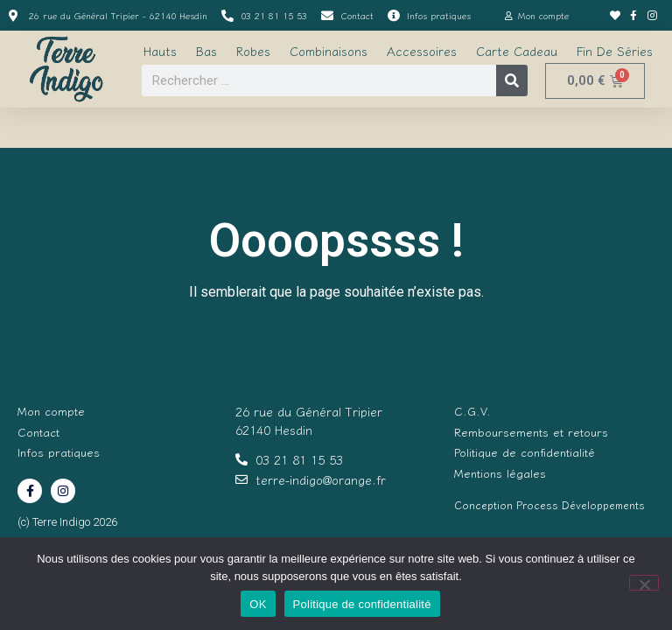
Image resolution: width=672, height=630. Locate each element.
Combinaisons (329, 51)
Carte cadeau (517, 51)
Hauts (160, 51)
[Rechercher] (512, 80)
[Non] (644, 583)
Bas (206, 51)
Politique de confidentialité (362, 604)
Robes (253, 51)
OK (258, 604)
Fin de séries (615, 51)
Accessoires (422, 51)
